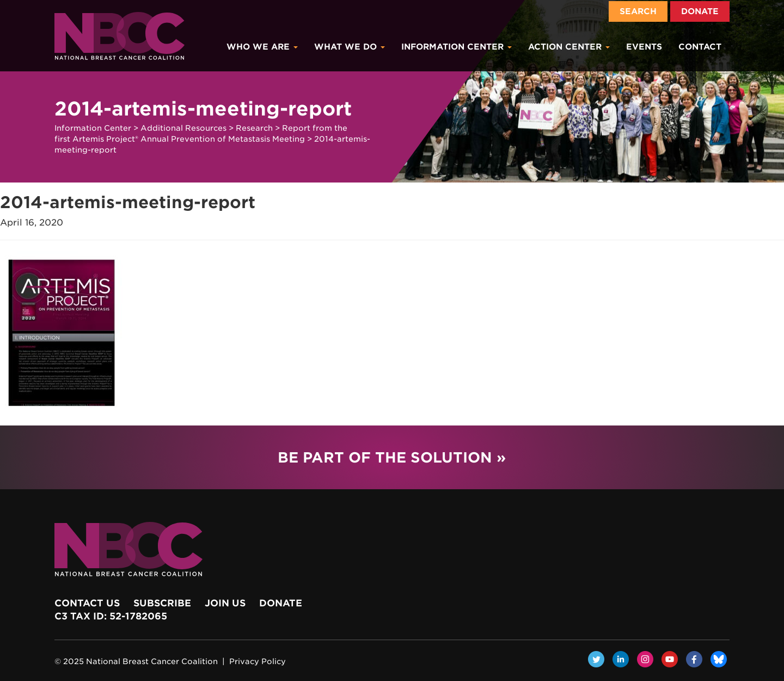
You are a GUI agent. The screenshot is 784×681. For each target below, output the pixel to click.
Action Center (569, 47)
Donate (700, 11)
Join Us (225, 603)
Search (638, 11)
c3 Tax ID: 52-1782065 (111, 616)
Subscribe (162, 603)
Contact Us (87, 603)
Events (644, 47)
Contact (700, 47)
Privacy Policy (258, 661)
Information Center (457, 47)
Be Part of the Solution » (392, 457)
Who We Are (262, 47)
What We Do (350, 47)
